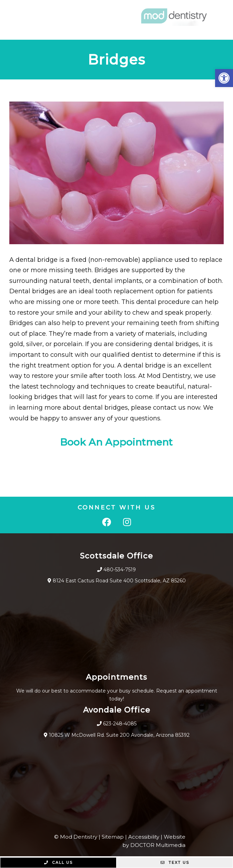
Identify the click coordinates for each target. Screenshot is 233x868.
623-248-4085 (120, 724)
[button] (224, 78)
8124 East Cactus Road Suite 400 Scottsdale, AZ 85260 (119, 581)
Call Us (58, 862)
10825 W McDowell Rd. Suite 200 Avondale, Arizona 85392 (119, 735)
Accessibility (144, 837)
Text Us (175, 862)
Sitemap (113, 837)
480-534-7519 (120, 570)
